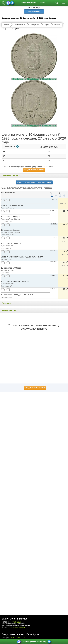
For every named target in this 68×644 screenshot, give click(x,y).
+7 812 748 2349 (18, 638)
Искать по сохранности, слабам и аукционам (34, 182)
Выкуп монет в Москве (15, 619)
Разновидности (9, 310)
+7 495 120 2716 (18, 622)
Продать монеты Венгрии (34, 170)
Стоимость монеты (11, 176)
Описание (6, 303)
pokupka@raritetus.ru (16, 627)
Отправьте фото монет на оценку (33, 3)
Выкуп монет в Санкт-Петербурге (20, 634)
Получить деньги (34, 11)
